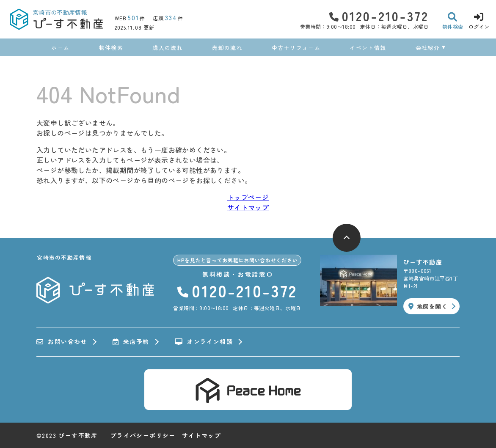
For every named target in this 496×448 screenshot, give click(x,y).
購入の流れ (168, 48)
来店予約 (131, 342)
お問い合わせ (62, 342)
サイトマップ (248, 207)
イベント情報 (368, 48)
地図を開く (428, 306)
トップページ (248, 197)
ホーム (60, 48)
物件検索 (111, 48)
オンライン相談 (204, 342)
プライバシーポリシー (143, 435)
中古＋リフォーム (296, 48)
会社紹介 (428, 48)
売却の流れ (227, 48)
